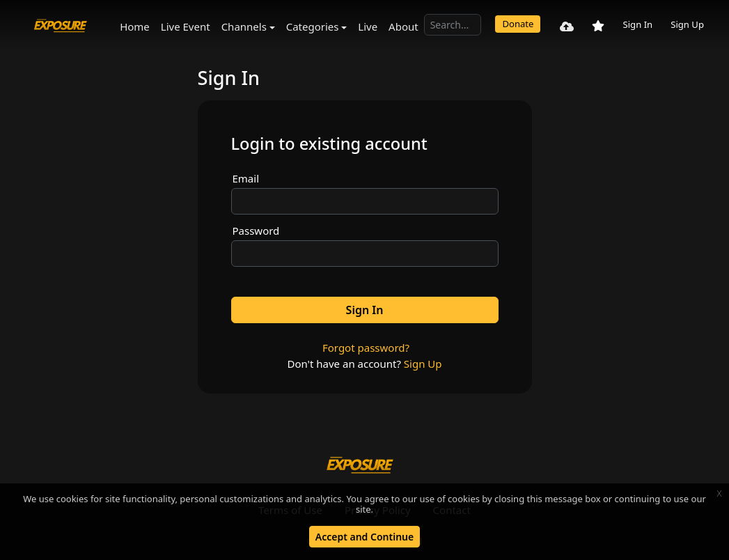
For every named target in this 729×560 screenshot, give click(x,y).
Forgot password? (366, 348)
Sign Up (687, 24)
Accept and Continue (364, 537)
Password (256, 231)
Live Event (186, 26)
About (403, 26)
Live (368, 26)
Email (246, 178)
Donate (518, 24)
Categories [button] (313, 26)
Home (135, 26)
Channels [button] (244, 26)
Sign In (637, 24)
